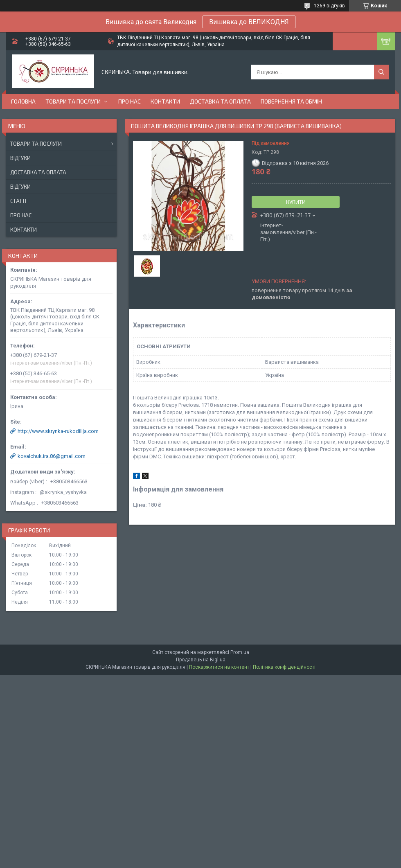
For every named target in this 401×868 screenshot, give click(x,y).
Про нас (130, 101)
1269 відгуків (329, 6)
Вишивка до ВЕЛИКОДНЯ (249, 22)
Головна (23, 101)
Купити (296, 202)
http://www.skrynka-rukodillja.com (58, 431)
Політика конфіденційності (284, 667)
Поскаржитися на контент (219, 667)
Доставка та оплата (220, 101)
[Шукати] (381, 72)
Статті (18, 201)
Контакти (165, 101)
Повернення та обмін (291, 101)
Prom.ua (240, 652)
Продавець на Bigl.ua (201, 660)
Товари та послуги (73, 101)
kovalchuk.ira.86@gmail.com (52, 456)
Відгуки (20, 158)
